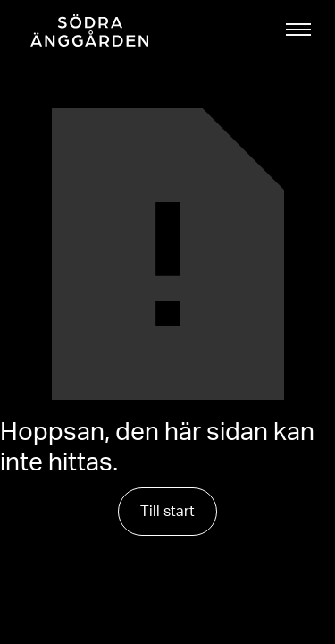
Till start (167, 512)
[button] (298, 30)
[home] (85, 30)
